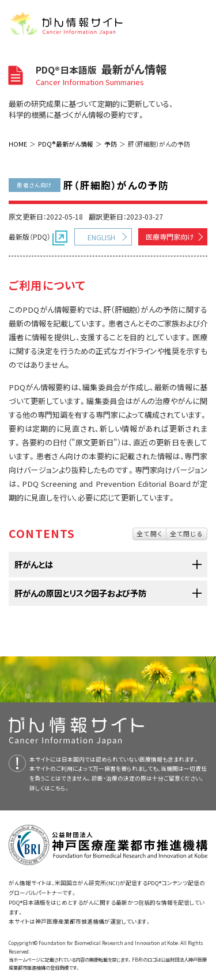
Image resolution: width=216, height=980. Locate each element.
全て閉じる (187, 533)
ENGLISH (101, 237)
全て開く (149, 533)
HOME (18, 144)
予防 (111, 144)
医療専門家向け (170, 237)
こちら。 (60, 788)
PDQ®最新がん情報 (66, 144)
